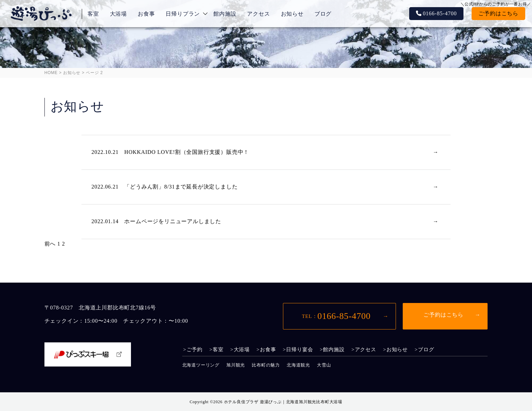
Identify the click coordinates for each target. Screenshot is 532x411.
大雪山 (324, 365)
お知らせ (292, 14)
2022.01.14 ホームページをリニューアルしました (156, 221)
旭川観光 (236, 365)
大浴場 (118, 14)
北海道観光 (298, 365)
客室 (93, 14)
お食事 (146, 14)
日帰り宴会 (299, 350)
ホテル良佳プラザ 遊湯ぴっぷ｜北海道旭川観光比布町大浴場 (283, 402)
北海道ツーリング (201, 365)
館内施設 (225, 14)
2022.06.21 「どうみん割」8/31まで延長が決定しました (165, 187)
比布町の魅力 (266, 365)
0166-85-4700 (440, 13)
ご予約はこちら (498, 13)
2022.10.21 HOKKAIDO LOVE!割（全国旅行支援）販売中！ (170, 152)
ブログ (323, 14)
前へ (50, 244)
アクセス (258, 14)
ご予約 (195, 350)
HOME (51, 73)
